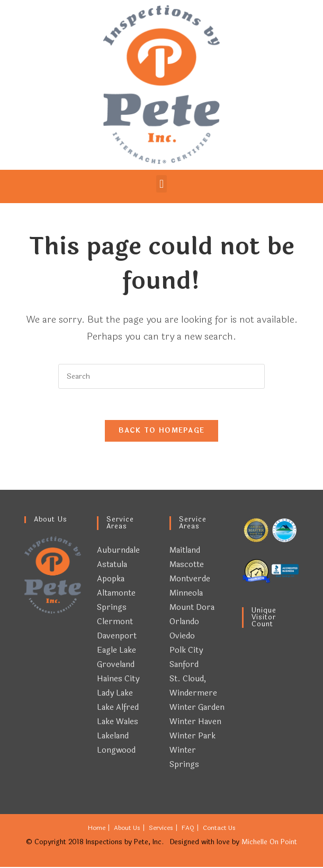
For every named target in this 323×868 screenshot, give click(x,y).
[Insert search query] (161, 376)
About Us (127, 829)
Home (97, 829)
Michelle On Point (269, 843)
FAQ (188, 829)
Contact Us (219, 829)
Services (161, 829)
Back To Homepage (162, 432)
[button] (161, 184)
